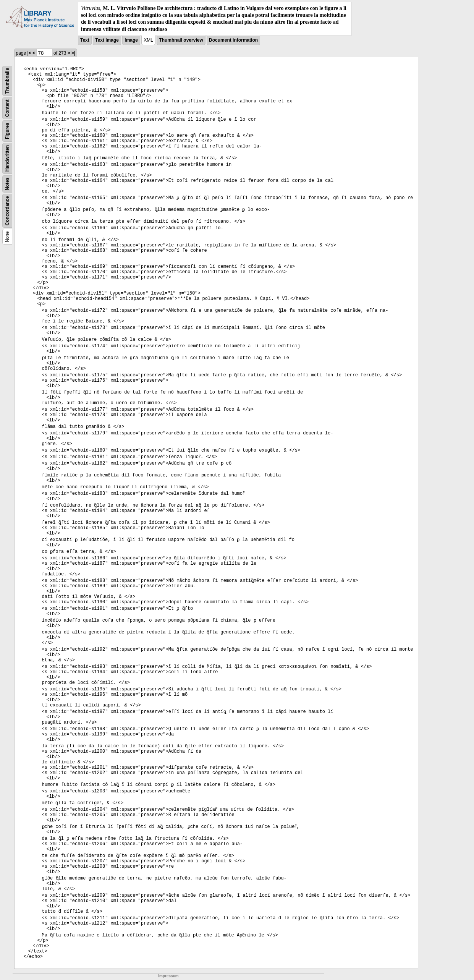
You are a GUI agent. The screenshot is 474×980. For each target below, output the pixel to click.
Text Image (107, 40)
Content (7, 108)
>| (73, 53)
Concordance (7, 211)
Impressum (168, 976)
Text (85, 40)
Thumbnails (7, 81)
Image (131, 40)
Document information (233, 40)
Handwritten (7, 158)
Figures (7, 131)
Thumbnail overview (181, 40)
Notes (7, 184)
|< (29, 53)
